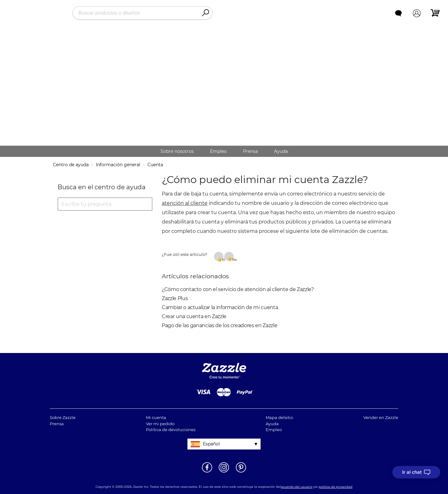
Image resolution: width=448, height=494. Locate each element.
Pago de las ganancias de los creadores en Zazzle (219, 325)
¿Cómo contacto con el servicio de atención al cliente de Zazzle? (238, 289)
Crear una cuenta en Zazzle (194, 316)
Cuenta (155, 165)
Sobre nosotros (177, 151)
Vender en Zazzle (381, 417)
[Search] (205, 13)
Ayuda (281, 151)
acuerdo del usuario (297, 487)
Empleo (218, 151)
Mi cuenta (156, 417)
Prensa (250, 151)
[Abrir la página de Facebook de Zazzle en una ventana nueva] (207, 472)
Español (211, 444)
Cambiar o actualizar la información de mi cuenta (220, 307)
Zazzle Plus (175, 298)
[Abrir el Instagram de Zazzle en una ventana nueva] (224, 472)
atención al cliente (185, 203)
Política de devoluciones (171, 430)
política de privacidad (336, 487)
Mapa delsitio (279, 417)
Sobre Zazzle (63, 417)
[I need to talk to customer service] (416, 472)
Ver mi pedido (160, 424)
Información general (118, 165)
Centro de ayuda (71, 165)
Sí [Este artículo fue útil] (223, 259)
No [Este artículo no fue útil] (233, 259)
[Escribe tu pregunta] (105, 204)
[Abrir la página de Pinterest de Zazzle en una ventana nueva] (241, 472)
